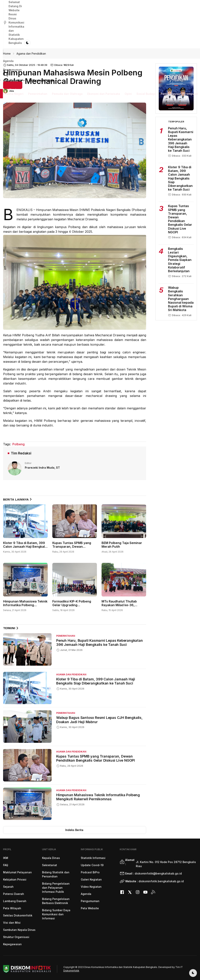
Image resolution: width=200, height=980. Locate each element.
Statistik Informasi (93, 858)
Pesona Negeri (13, 44)
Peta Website (90, 908)
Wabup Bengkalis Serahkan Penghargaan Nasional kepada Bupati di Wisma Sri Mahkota (181, 299)
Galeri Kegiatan (91, 879)
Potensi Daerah (14, 894)
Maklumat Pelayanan (17, 872)
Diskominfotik (71, 971)
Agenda (8, 19)
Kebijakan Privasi (15, 879)
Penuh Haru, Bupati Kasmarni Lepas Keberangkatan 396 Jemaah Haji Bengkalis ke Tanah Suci (100, 643)
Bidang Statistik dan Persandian (56, 874)
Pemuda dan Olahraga (67, 44)
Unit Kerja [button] (88, 31)
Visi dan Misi (12, 923)
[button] (162, 31)
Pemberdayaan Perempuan (179, 44)
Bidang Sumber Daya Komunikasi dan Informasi (56, 914)
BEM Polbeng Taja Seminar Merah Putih (122, 545)
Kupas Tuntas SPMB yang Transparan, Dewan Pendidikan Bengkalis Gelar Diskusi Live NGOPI (73, 548)
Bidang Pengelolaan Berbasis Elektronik (56, 901)
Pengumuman (28, 19)
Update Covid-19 (92, 865)
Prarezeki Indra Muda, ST (42, 468)
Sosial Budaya (146, 44)
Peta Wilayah (12, 908)
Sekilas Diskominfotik (18, 915)
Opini (128, 44)
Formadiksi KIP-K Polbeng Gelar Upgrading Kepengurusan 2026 (72, 605)
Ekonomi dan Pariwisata (104, 44)
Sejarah (8, 887)
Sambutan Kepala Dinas (19, 930)
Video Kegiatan (91, 887)
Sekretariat (50, 865)
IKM (6, 858)
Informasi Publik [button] (140, 31)
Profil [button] (69, 31)
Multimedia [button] (111, 31)
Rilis (12, 91)
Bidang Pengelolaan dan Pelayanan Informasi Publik (56, 888)
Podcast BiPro (90, 872)
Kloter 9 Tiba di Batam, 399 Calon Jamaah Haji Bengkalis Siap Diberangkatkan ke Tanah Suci (25, 548)
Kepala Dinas (51, 858)
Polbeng (19, 444)
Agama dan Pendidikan (31, 54)
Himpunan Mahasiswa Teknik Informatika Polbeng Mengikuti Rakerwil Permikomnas (25, 607)
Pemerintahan (38, 44)
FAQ (6, 865)
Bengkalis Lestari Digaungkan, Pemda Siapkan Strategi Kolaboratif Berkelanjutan (180, 260)
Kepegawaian (12, 944)
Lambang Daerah (15, 901)
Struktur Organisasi (16, 937)
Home (7, 54)
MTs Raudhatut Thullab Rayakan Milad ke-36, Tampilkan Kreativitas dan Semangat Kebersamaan (121, 607)
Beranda (52, 31)
